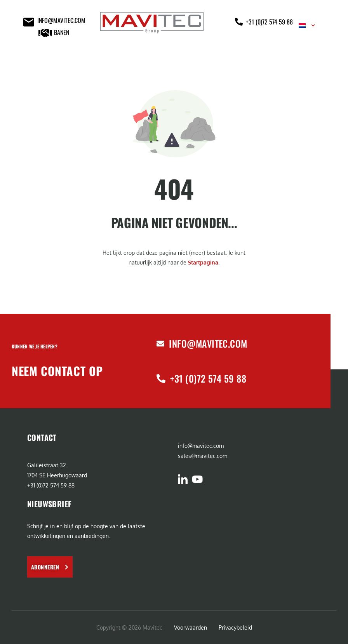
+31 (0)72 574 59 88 (208, 378)
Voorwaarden (191, 627)
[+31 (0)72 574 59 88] (161, 379)
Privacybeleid (235, 627)
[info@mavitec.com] (160, 344)
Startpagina (203, 262)
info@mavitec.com (208, 343)
